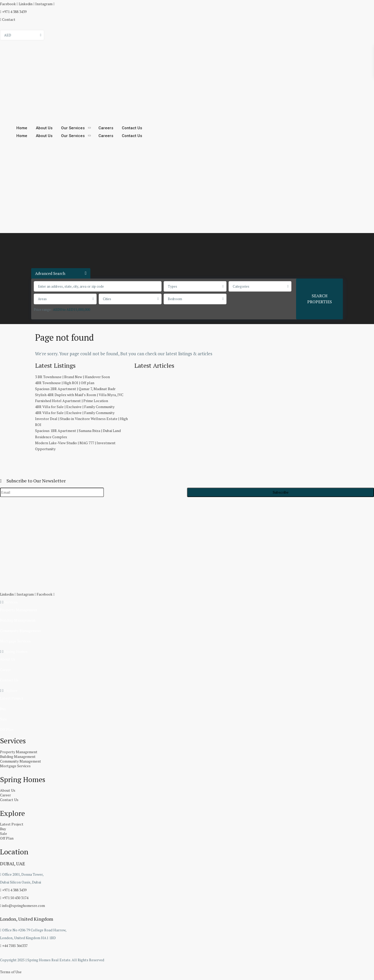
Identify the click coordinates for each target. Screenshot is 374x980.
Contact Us (132, 128)
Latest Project (12, 698)
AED (8, 35)
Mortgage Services (15, 641)
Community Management (21, 631)
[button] (187, 602)
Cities (107, 299)
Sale (4, 719)
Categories (241, 286)
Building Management (18, 620)
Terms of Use (11, 972)
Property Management (19, 610)
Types (172, 286)
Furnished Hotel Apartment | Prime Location (72, 401)
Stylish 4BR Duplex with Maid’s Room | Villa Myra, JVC (79, 395)
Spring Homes (16, 651)
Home (22, 128)
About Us (44, 128)
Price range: (43, 310)
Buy (3, 709)
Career (5, 670)
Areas (42, 299)
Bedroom (175, 299)
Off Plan (7, 729)
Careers (106, 128)
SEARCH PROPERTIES (320, 299)
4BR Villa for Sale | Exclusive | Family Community (75, 407)
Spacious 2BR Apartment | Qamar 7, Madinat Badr (75, 389)
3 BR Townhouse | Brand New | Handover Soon (72, 377)
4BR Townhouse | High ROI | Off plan (65, 383)
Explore (11, 690)
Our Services (73, 128)
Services (11, 602)
